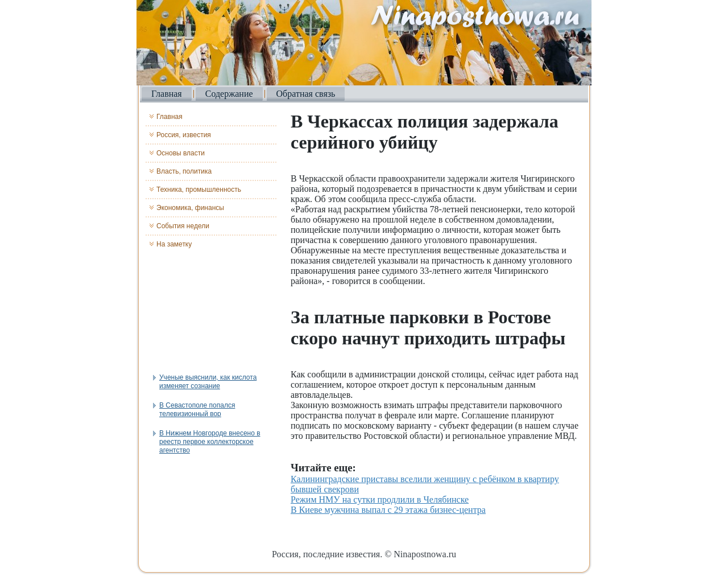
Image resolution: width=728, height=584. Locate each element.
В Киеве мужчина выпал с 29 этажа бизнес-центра (388, 510)
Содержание (229, 94)
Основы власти (181, 153)
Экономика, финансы (190, 208)
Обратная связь (306, 94)
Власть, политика (184, 171)
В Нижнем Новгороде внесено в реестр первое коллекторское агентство (210, 442)
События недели (183, 226)
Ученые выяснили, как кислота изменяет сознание (208, 382)
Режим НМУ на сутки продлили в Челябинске (380, 499)
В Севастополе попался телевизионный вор (197, 410)
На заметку (174, 244)
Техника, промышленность (199, 190)
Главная (167, 94)
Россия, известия (184, 135)
